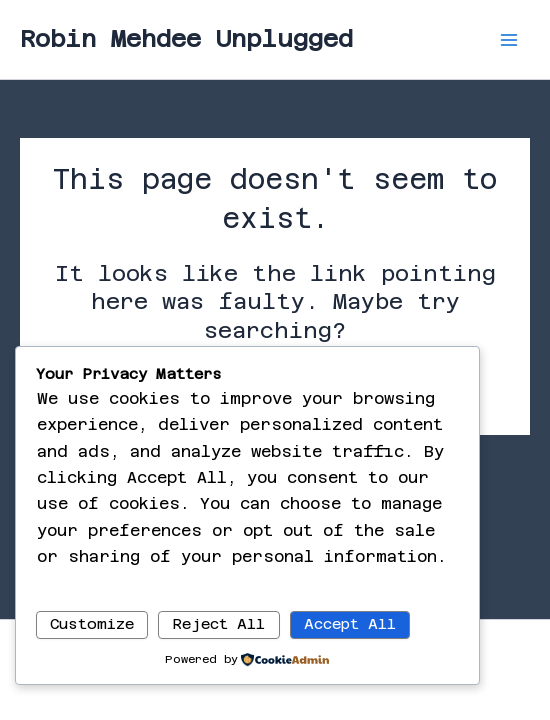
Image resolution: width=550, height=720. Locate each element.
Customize (92, 623)
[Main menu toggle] (509, 40)
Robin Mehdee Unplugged (186, 38)
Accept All (350, 623)
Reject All (218, 623)
